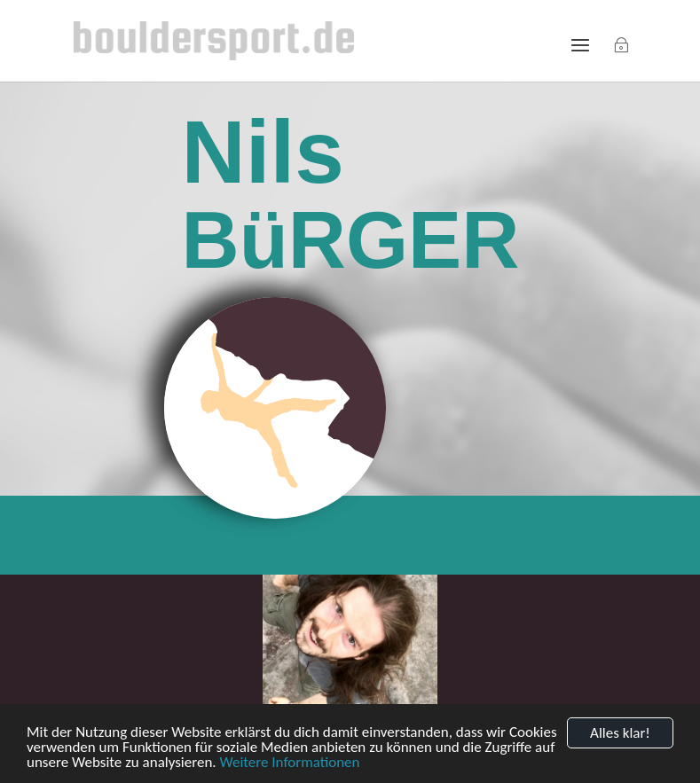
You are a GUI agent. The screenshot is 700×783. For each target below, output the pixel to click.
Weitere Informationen (289, 763)
